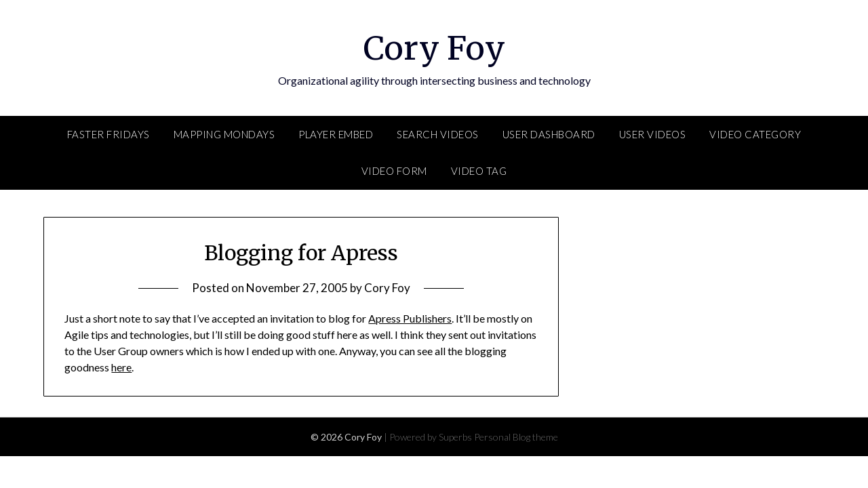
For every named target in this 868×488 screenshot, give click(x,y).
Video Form (394, 171)
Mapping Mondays (224, 134)
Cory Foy (434, 48)
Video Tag (479, 171)
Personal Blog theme (516, 437)
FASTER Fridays (108, 134)
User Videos (653, 134)
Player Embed (336, 134)
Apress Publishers (410, 318)
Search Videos (438, 134)
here (121, 367)
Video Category (755, 134)
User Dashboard (549, 134)
